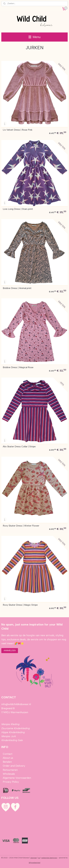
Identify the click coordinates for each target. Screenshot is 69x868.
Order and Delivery (14, 766)
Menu (35, 37)
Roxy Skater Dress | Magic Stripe (20, 605)
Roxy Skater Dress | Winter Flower (21, 526)
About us (8, 758)
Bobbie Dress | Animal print (17, 288)
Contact (8, 754)
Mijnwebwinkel (35, 863)
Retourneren (10, 770)
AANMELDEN (10, 651)
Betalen (7, 762)
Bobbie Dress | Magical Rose (18, 367)
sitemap (34, 858)
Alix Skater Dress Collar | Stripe (19, 447)
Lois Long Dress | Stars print (18, 209)
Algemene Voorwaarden (17, 778)
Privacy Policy (11, 782)
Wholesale (9, 774)
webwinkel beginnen (49, 858)
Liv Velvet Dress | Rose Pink (18, 130)
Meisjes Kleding (10, 724)
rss (39, 858)
